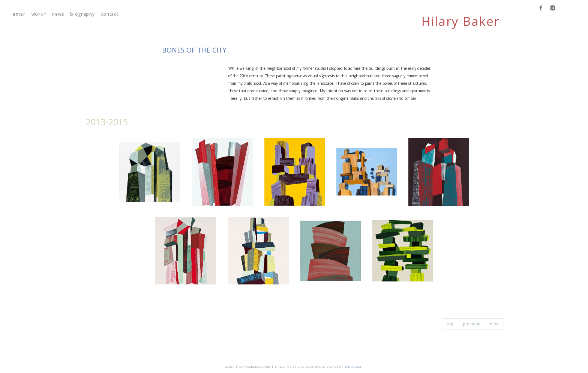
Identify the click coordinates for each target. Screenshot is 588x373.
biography (82, 14)
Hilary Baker (461, 21)
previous (472, 324)
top (450, 324)
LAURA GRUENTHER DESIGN (341, 366)
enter (19, 14)
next (494, 324)
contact (109, 14)
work (37, 14)
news (58, 14)
